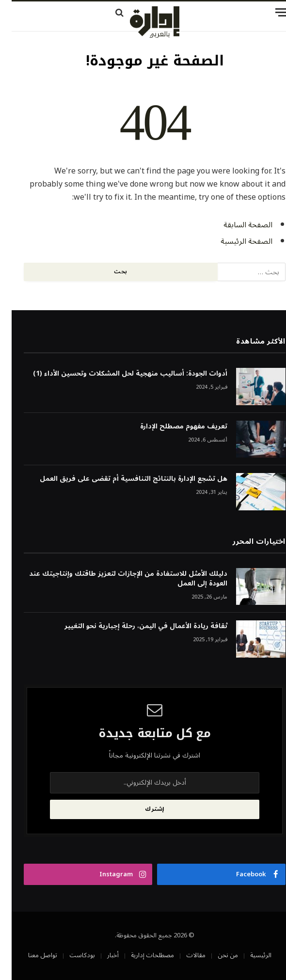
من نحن (216, 955)
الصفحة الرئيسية (235, 241)
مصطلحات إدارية (141, 955)
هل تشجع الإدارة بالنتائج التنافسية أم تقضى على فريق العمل (122, 479)
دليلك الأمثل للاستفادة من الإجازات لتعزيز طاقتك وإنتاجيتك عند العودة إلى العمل (117, 579)
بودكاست (71, 955)
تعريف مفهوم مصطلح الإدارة (172, 427)
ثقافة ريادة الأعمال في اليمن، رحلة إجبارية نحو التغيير (134, 626)
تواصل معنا (31, 955)
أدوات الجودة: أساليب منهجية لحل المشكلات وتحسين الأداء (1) (119, 374)
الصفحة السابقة (236, 225)
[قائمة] (228, 12)
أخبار (101, 955)
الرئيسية (249, 955)
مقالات (184, 955)
